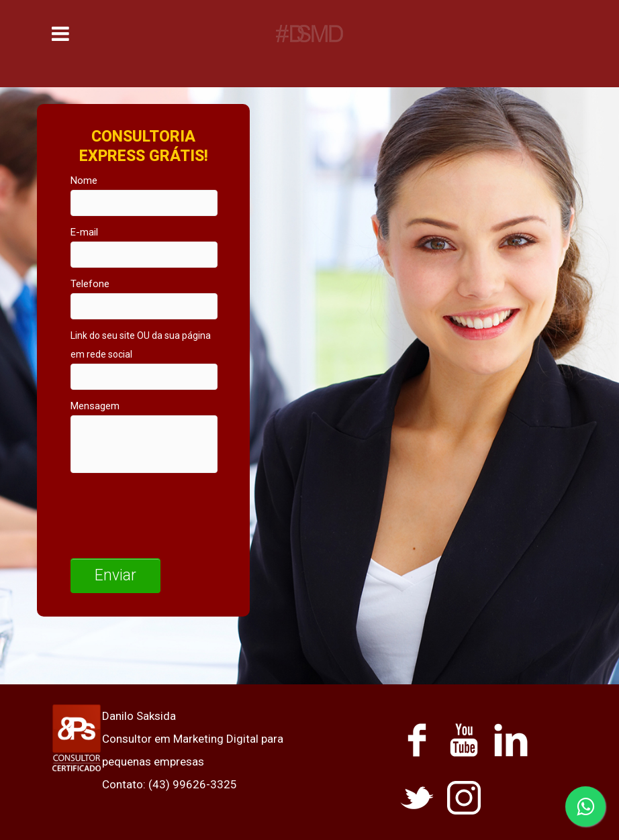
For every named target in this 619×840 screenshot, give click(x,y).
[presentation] (173, 512)
